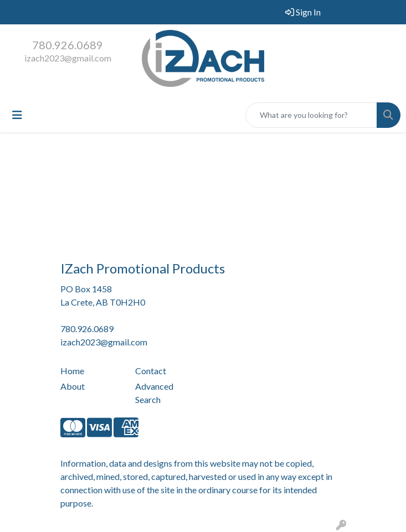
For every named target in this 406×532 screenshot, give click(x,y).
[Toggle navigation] (17, 115)
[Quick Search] (311, 115)
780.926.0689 (68, 45)
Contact (151, 371)
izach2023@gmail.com (68, 58)
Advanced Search (154, 393)
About (73, 386)
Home (72, 371)
